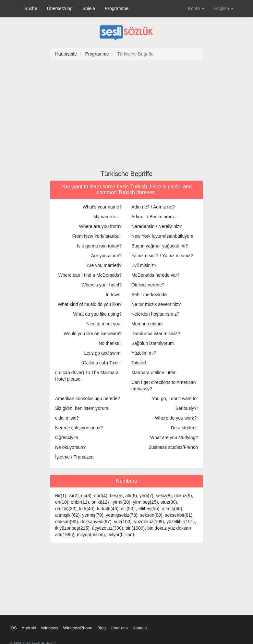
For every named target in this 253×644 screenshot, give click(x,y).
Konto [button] (196, 8)
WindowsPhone (78, 628)
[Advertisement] (126, 118)
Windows (50, 628)
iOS (13, 628)
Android (29, 628)
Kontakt (140, 628)
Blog (102, 628)
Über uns (119, 628)
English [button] (224, 8)
